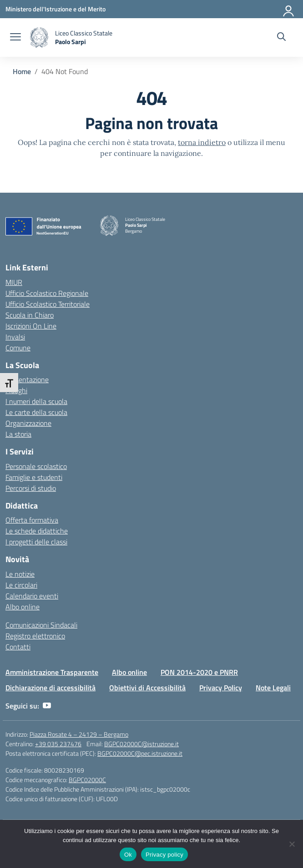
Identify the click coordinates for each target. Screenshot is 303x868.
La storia (18, 434)
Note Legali (273, 688)
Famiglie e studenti (34, 477)
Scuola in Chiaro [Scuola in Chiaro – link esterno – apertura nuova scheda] (30, 315)
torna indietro (202, 142)
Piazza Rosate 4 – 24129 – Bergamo (79, 734)
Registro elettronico (35, 636)
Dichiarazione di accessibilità (50, 688)
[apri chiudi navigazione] (15, 38)
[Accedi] (289, 9)
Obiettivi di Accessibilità (147, 688)
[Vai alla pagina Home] (22, 71)
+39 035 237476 (58, 744)
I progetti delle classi (36, 542)
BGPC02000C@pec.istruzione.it (140, 753)
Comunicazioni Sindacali (41, 625)
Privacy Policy (221, 688)
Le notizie (20, 574)
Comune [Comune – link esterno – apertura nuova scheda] (18, 348)
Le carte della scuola (36, 412)
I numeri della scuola (36, 401)
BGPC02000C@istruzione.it (141, 744)
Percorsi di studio (31, 488)
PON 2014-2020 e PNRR (199, 672)
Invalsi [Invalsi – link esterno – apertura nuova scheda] (15, 337)
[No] (292, 844)
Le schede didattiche (37, 531)
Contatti (18, 647)
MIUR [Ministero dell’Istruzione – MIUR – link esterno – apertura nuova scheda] (14, 282)
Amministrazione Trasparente (52, 672)
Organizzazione (28, 423)
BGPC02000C (87, 780)
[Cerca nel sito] (281, 38)
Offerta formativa (32, 520)
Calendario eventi (32, 596)
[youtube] (47, 706)
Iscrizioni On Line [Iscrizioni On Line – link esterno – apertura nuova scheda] (31, 326)
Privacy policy (164, 855)
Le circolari (21, 585)
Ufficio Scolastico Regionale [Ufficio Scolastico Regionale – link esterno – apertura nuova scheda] (47, 293)
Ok (128, 855)
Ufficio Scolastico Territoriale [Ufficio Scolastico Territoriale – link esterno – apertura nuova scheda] (48, 304)
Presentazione (27, 379)
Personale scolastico (36, 466)
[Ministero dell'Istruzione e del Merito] (56, 9)
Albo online (23, 607)
